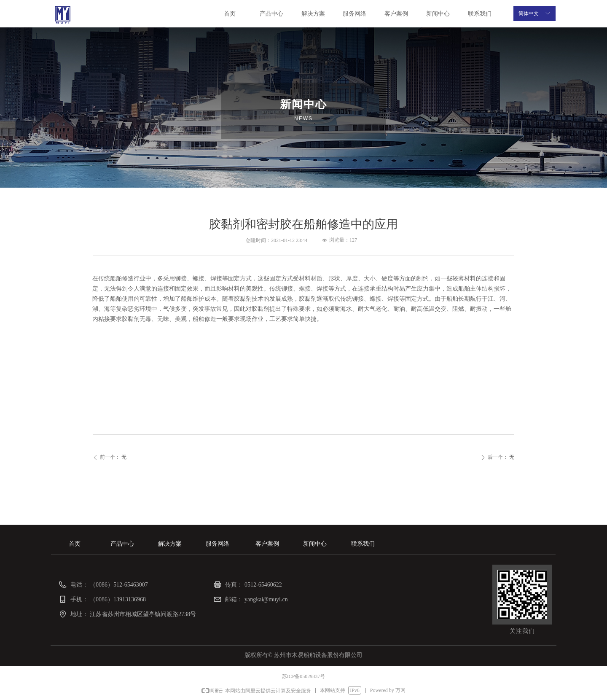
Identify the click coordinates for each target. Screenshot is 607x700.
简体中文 (529, 13)
